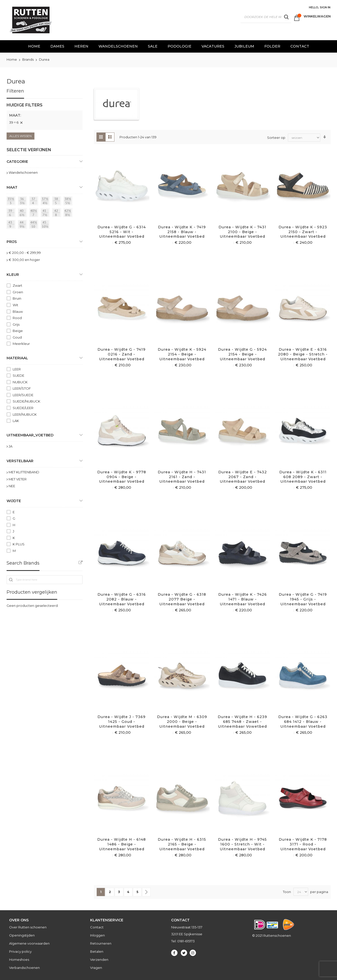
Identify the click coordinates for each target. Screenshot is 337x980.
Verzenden (99, 960)
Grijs (16, 324)
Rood (17, 318)
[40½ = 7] (35, 213)
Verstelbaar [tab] (20, 461)
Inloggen (97, 935)
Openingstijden (22, 935)
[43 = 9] (12, 225)
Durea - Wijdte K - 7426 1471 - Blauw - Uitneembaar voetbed (243, 599)
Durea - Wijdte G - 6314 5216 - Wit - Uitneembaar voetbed (122, 232)
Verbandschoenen (24, 968)
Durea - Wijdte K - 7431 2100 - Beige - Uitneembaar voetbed (242, 232)
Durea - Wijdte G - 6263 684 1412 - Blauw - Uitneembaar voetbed (303, 722)
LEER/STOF (22, 388)
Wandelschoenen (23, 172)
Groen (18, 292)
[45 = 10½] (46, 225)
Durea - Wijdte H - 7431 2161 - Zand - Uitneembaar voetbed (182, 477)
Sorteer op (276, 137)
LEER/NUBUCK (25, 414)
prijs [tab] (12, 242)
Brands (28, 59)
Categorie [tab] (17, 162)
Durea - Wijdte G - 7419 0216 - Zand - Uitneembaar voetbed (122, 354)
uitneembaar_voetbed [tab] (30, 435)
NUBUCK (20, 382)
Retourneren (101, 943)
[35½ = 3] (12, 202)
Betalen (97, 951)
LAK (16, 421)
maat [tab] (12, 187)
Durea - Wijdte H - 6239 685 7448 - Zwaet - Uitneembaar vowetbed (242, 722)
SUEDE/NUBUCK (26, 401)
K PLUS (19, 544)
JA (11, 446)
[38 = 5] (57, 202)
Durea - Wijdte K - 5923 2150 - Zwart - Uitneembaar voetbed (303, 232)
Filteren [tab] (15, 91)
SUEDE (18, 375)
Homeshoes (19, 960)
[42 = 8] (57, 213)
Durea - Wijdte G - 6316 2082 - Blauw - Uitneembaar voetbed (122, 599)
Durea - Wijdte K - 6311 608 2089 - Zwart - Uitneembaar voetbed (303, 477)
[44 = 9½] (23, 225)
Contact (97, 927)
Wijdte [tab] (14, 501)
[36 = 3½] (23, 202)
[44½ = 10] (35, 225)
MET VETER (18, 479)
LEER (17, 369)
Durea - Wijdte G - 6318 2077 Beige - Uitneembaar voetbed (182, 599)
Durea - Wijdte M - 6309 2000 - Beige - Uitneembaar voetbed (182, 722)
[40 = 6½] (23, 213)
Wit (15, 305)
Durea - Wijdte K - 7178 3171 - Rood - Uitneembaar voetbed (303, 844)
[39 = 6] (12, 213)
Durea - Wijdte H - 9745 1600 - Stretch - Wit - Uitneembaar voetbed (242, 844)
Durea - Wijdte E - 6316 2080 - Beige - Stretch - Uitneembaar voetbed (303, 354)
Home (12, 59)
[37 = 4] (35, 202)
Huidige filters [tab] (25, 105)
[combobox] (266, 17)
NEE (12, 486)
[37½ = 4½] (46, 202)
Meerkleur (21, 344)
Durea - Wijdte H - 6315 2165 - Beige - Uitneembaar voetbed (182, 844)
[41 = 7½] (46, 213)
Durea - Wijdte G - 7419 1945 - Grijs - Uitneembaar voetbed (303, 599)
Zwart (17, 285)
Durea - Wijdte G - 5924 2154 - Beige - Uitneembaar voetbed (242, 354)
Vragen (96, 968)
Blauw (18, 311)
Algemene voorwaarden (29, 943)
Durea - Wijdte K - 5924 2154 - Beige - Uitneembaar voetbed (182, 354)
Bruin (17, 298)
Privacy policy (20, 951)
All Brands (81, 563)
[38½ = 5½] (69, 202)
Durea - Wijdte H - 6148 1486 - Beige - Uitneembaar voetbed (122, 844)
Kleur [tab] (13, 275)
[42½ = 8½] (69, 213)
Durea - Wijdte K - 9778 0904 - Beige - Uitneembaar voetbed (122, 477)
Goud (17, 337)
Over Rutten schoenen (28, 927)
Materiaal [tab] (17, 358)
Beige (18, 331)
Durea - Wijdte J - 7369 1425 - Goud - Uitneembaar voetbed (122, 722)
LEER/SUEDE (23, 395)
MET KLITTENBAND (24, 472)
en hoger (24, 260)
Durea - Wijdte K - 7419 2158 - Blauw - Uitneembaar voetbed (182, 232)
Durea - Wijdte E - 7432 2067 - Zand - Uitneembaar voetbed (243, 477)
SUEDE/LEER (23, 408)
